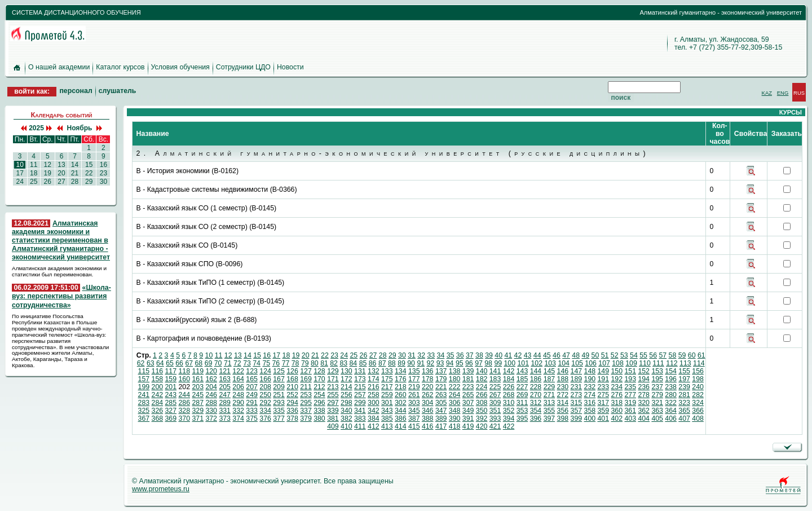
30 (103, 182)
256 (347, 395)
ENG (783, 93)
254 (319, 395)
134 (401, 371)
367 (144, 419)
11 (34, 165)
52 (615, 355)
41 (508, 355)
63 (151, 363)
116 (158, 371)
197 (684, 379)
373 (225, 419)
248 (238, 395)
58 (673, 355)
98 (488, 363)
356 (563, 411)
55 (643, 355)
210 (292, 387)
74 (257, 363)
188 (563, 379)
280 (671, 395)
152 (644, 371)
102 (537, 363)
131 (360, 371)
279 (657, 395)
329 (198, 411)
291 (252, 403)
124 (265, 371)
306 (455, 403)
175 (387, 379)
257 (360, 395)
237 (657, 387)
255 (333, 395)
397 (550, 419)
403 (630, 419)
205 (225, 387)
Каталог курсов (120, 67)
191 (604, 379)
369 (171, 419)
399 (577, 419)
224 (482, 387)
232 (590, 387)
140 (482, 371)
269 (522, 395)
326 (158, 411)
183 (495, 379)
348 (455, 411)
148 (590, 371)
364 (671, 411)
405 (657, 419)
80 (315, 363)
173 (360, 379)
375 (252, 419)
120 (211, 371)
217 (387, 387)
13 (61, 165)
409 (333, 426)
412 (374, 426)
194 (644, 379)
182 (482, 379)
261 (414, 395)
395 (522, 419)
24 (20, 182)
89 (401, 363)
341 (360, 411)
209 (279, 387)
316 (590, 403)
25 (34, 182)
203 (198, 387)
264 (455, 395)
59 (682, 355)
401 (604, 419)
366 (698, 411)
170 (319, 379)
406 (671, 419)
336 (292, 411)
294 (292, 403)
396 (536, 419)
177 (414, 379)
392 (482, 419)
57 (663, 355)
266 (482, 395)
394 (509, 419)
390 (455, 419)
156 (698, 371)
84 (354, 363)
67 (189, 363)
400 (590, 419)
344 (401, 411)
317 (604, 403)
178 (428, 379)
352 (509, 411)
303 (414, 403)
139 (468, 371)
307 (468, 403)
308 (482, 403)
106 (591, 363)
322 (671, 403)
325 (144, 411)
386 (401, 419)
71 (228, 363)
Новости (290, 67)
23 (103, 173)
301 (387, 403)
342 (374, 411)
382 (347, 419)
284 (158, 403)
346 (428, 411)
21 (74, 173)
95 (460, 363)
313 (550, 403)
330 (211, 411)
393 (495, 419)
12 (47, 165)
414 (401, 426)
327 (171, 411)
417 (441, 426)
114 (699, 363)
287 (198, 403)
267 (495, 395)
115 (144, 371)
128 (319, 371)
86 (373, 363)
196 (671, 379)
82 (334, 363)
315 (577, 403)
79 (305, 363)
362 (644, 411)
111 (658, 363)
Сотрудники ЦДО (243, 67)
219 (414, 387)
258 (374, 395)
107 (604, 363)
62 (141, 363)
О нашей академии (59, 67)
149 (604, 371)
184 (509, 379)
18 (34, 173)
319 (630, 403)
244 (184, 395)
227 (522, 387)
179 (441, 379)
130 (347, 371)
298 (347, 403)
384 (374, 419)
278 (644, 395)
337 (306, 411)
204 (211, 387)
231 (577, 387)
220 (428, 387)
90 (411, 363)
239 (684, 387)
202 (184, 387)
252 (292, 395)
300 (374, 403)
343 (387, 411)
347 (441, 411)
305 (441, 403)
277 (630, 395)
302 (401, 403)
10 (20, 165)
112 (672, 363)
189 (577, 379)
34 (441, 355)
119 (198, 371)
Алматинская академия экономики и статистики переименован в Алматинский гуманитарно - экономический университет (61, 241)
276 (617, 395)
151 (630, 371)
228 (536, 387)
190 (590, 379)
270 (536, 395)
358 (590, 411)
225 (495, 387)
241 (144, 395)
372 (211, 419)
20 (61, 173)
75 (266, 363)
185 (522, 379)
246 (211, 395)
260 (401, 395)
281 (684, 395)
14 (74, 165)
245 (198, 395)
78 (295, 363)
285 (171, 403)
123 (252, 371)
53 (624, 355)
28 (74, 182)
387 (414, 419)
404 (644, 419)
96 (469, 363)
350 (482, 411)
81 (324, 363)
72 (237, 363)
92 (431, 363)
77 (286, 363)
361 (630, 411)
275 (604, 395)
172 (347, 379)
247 (225, 395)
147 (577, 371)
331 (225, 411)
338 (319, 411)
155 (684, 371)
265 (468, 395)
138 (455, 371)
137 (441, 371)
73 (247, 363)
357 (577, 411)
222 (455, 387)
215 (360, 387)
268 (509, 395)
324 (698, 403)
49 (585, 355)
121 (225, 371)
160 (184, 379)
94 (450, 363)
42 (518, 355)
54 (634, 355)
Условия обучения (180, 67)
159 (171, 379)
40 (498, 355)
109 (631, 363)
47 (566, 355)
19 (47, 173)
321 (657, 403)
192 (617, 379)
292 (265, 403)
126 (292, 371)
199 (144, 387)
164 (238, 379)
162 (211, 379)
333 (252, 411)
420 (482, 426)
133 (387, 371)
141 (495, 371)
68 (199, 363)
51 (605, 355)
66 (179, 363)
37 (470, 355)
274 (590, 395)
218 (401, 387)
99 (498, 363)
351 (495, 411)
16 (103, 165)
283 (144, 403)
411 (360, 426)
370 (184, 419)
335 (279, 411)
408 (698, 419)
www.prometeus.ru (161, 489)
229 (550, 387)
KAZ (767, 93)
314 (563, 403)
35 (451, 355)
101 (523, 363)
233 (604, 387)
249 (252, 395)
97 (479, 363)
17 (20, 173)
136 (428, 371)
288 (211, 403)
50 (595, 355)
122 (238, 371)
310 (509, 403)
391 (468, 419)
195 (657, 379)
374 (238, 419)
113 (685, 363)
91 (421, 363)
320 (644, 403)
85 (363, 363)
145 (550, 371)
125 (279, 371)
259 (387, 395)
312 (536, 403)
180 (455, 379)
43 (528, 355)
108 (618, 363)
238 (671, 387)
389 (441, 419)
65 (170, 363)
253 (306, 395)
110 (645, 363)
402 (617, 419)
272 (563, 395)
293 (279, 403)
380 (319, 419)
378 (292, 419)
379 (306, 419)
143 (522, 371)
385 (387, 419)
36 (460, 355)
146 (563, 371)
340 (347, 411)
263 (441, 395)
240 (698, 387)
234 (617, 387)
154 (671, 371)
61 (701, 355)
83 (343, 363)
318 (617, 403)
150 (617, 371)
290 (238, 403)
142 (509, 371)
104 (564, 363)
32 (421, 355)
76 (276, 363)
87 (382, 363)
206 (238, 387)
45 (547, 355)
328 (184, 411)
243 (171, 395)
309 (495, 403)
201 (171, 387)
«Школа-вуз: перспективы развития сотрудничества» (61, 296)
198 (698, 379)
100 (510, 363)
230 (563, 387)
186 (536, 379)
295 (306, 403)
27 (61, 182)
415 (414, 426)
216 (374, 387)
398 (563, 419)
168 (292, 379)
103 (550, 363)
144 (536, 371)
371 (198, 419)
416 (428, 426)
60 (692, 355)
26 (47, 182)
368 (158, 419)
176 (401, 379)
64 (160, 363)
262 (428, 395)
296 (319, 403)
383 (360, 419)
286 (184, 403)
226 (509, 387)
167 (279, 379)
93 (440, 363)
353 (522, 411)
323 (684, 403)
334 (265, 411)
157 (144, 379)
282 (698, 395)
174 (374, 379)
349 (468, 411)
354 (536, 411)
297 (333, 403)
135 (414, 371)
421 (495, 426)
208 (265, 387)
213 (333, 387)
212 (319, 387)
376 (265, 419)
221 (441, 387)
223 (468, 387)
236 (644, 387)
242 (158, 395)
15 (89, 165)
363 (657, 411)
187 (550, 379)
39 (489, 355)
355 (550, 411)
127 (306, 371)
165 (252, 379)
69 (209, 363)
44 (537, 355)
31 (412, 355)
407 (684, 419)
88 (392, 363)
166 (265, 379)
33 (431, 355)
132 (374, 371)
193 (630, 379)
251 (279, 395)
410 (347, 426)
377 (279, 419)
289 (225, 403)
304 (428, 403)
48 (576, 355)
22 (89, 173)
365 (684, 411)
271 (550, 395)
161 (198, 379)
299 (360, 403)
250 (265, 395)
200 (158, 387)
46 (557, 355)
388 (428, 419)
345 (414, 411)
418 (455, 426)
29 (89, 182)
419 (468, 426)
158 (158, 379)
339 (333, 411)
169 (306, 379)
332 (238, 411)
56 (653, 355)
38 (479, 355)
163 (225, 379)
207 (252, 387)
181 (468, 379)
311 (522, 403)
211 (306, 387)
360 (617, 411)
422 (509, 426)
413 (387, 426)
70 (218, 363)
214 (347, 387)
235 (630, 387)
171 (333, 379)
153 (657, 371)
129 (333, 371)
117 (171, 371)
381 (333, 419)
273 (577, 395)
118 (184, 371)
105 (577, 363)
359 (604, 411)
